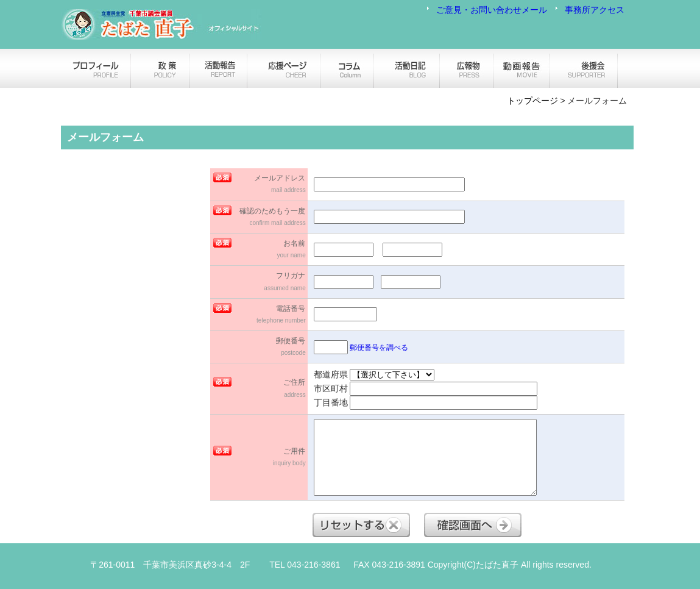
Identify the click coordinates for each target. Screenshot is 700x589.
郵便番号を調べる (379, 348)
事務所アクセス (595, 10)
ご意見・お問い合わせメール (492, 10)
